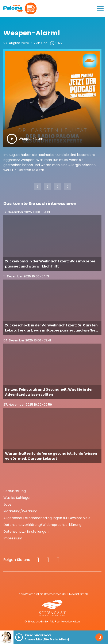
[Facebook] (38, 560)
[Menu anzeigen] (100, 8)
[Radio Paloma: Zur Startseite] (13, 8)
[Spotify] (58, 560)
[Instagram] (48, 560)
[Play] (12, 139)
